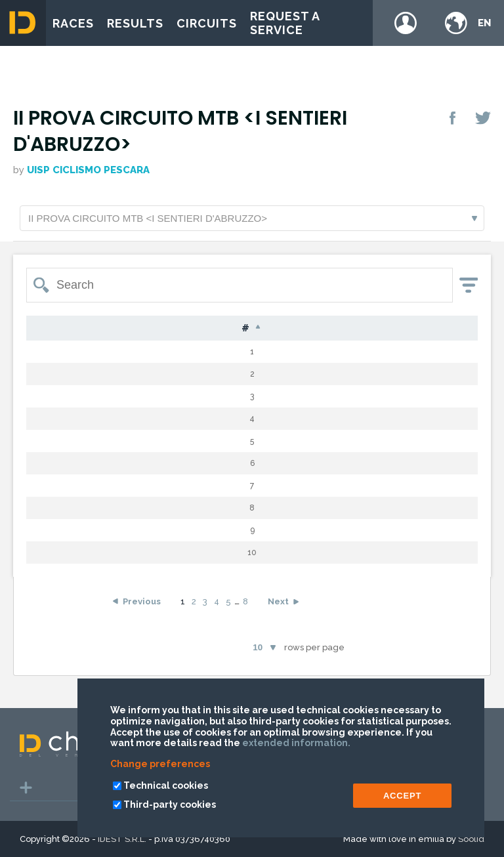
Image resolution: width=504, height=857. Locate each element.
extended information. (296, 743)
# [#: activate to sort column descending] (44, 329)
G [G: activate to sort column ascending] (299, 328)
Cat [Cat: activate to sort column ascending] (340, 328)
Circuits (207, 23)
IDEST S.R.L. (122, 839)
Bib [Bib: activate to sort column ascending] (83, 328)
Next (278, 620)
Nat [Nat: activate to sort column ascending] (259, 328)
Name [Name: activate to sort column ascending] (207, 328)
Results (135, 23)
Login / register (406, 23)
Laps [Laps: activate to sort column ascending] (390, 328)
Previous (142, 620)
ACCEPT (402, 796)
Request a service (285, 23)
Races (73, 23)
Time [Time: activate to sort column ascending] (446, 328)
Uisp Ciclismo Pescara (88, 170)
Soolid (471, 839)
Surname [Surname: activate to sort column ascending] (141, 328)
